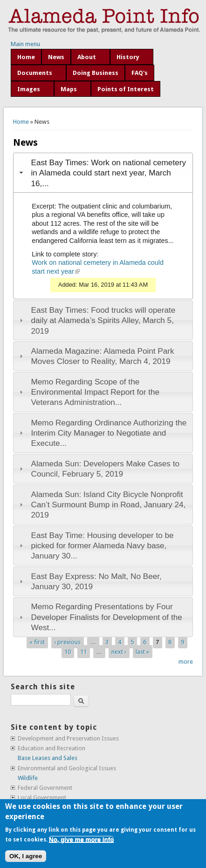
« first (37, 642)
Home (26, 57)
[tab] (103, 173)
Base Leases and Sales (48, 758)
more (186, 662)
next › (119, 652)
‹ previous (67, 642)
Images (29, 89)
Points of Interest (126, 89)
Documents (35, 73)
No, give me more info (81, 839)
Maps (69, 89)
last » (142, 652)
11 (83, 652)
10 (68, 652)
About (87, 57)
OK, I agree (26, 856)
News (56, 57)
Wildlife (28, 778)
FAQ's (140, 73)
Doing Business (96, 73)
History (128, 57)
